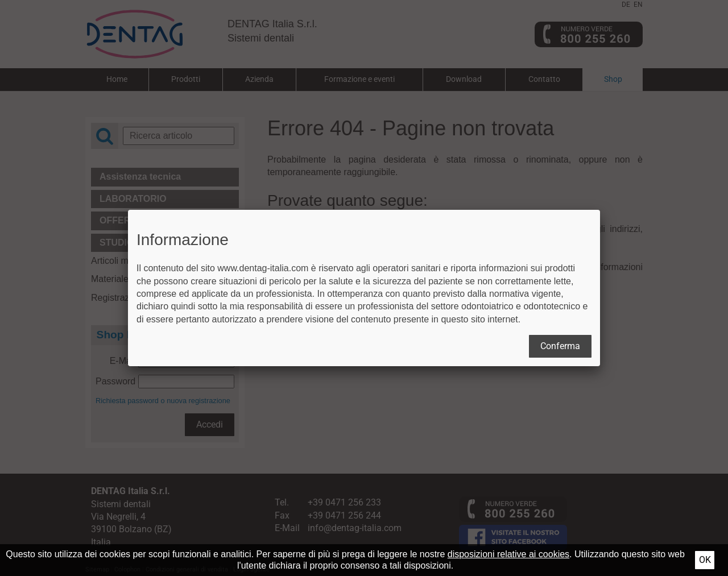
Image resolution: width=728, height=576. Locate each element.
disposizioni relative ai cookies (508, 554)
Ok (705, 560)
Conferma (560, 346)
